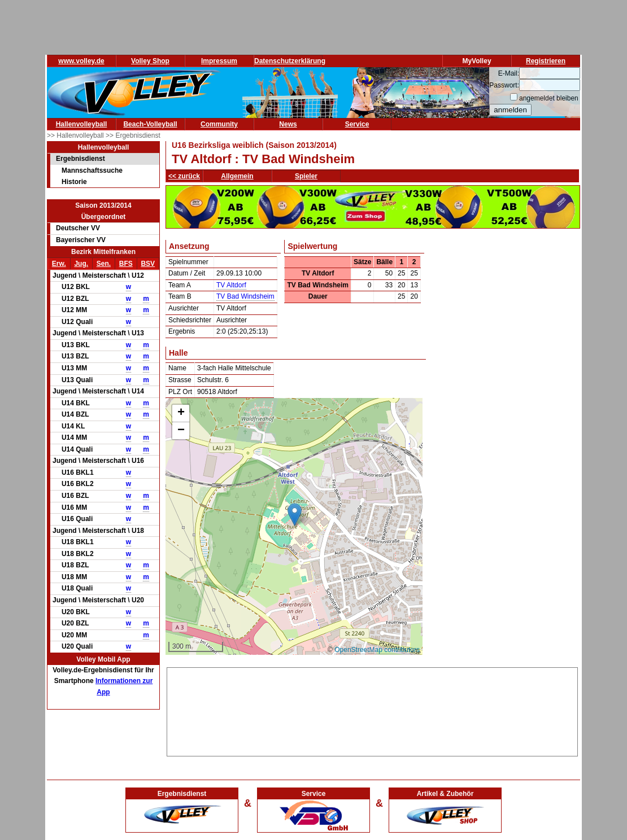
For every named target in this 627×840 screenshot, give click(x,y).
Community (219, 124)
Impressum (219, 61)
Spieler (306, 176)
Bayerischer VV (81, 240)
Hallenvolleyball (82, 124)
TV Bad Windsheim (245, 296)
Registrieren (546, 61)
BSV (148, 264)
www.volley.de (81, 61)
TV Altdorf (231, 285)
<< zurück (184, 176)
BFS (126, 264)
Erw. (59, 264)
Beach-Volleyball (150, 124)
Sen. (104, 264)
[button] (295, 515)
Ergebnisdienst (80, 159)
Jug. (81, 264)
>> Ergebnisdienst (133, 135)
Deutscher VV (78, 228)
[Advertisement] (372, 710)
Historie (74, 182)
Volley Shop (150, 61)
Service (357, 124)
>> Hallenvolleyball (76, 135)
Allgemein (237, 176)
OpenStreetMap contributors (377, 650)
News (288, 124)
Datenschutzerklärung (290, 61)
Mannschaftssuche (92, 170)
